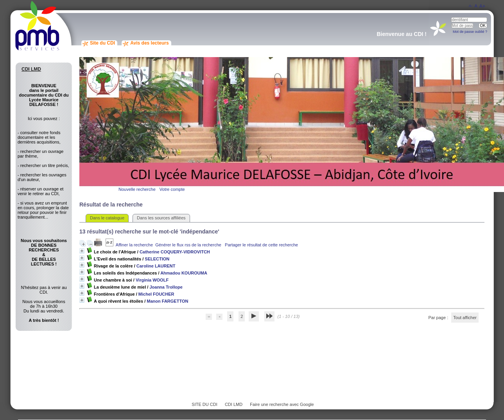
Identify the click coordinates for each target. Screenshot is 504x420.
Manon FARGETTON (167, 301)
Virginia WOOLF (152, 280)
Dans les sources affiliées (161, 218)
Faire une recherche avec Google (282, 404)
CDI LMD (234, 404)
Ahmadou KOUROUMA (184, 273)
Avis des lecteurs (149, 43)
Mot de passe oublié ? (470, 32)
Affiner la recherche (134, 245)
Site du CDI (102, 43)
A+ (482, 6)
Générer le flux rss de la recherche (188, 245)
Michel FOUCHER (156, 294)
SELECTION (157, 259)
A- (471, 6)
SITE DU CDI (204, 404)
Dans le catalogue (107, 218)
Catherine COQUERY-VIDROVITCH (175, 252)
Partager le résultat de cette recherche (261, 245)
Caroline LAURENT (156, 266)
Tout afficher (465, 318)
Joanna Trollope (166, 287)
